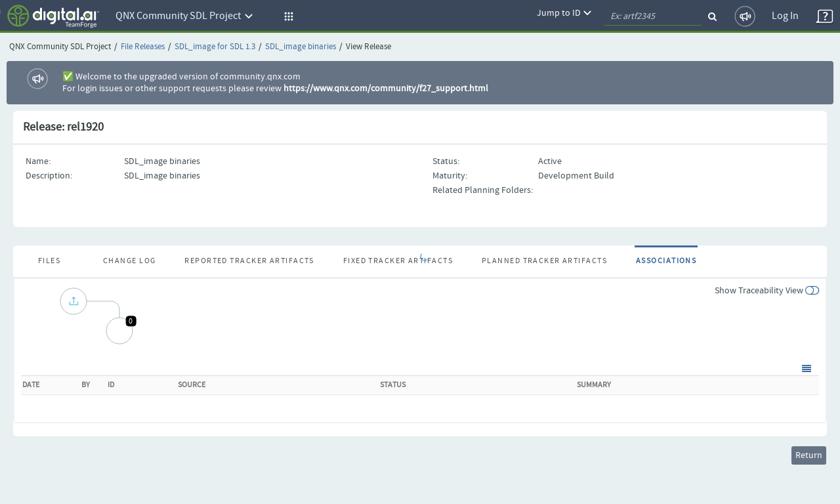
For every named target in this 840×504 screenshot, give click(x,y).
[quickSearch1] (653, 16)
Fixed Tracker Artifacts (398, 261)
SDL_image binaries (301, 47)
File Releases (143, 47)
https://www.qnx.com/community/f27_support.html (386, 89)
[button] (287, 16)
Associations (666, 261)
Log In (785, 16)
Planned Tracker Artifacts (544, 261)
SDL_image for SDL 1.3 (215, 47)
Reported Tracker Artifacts (249, 261)
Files (49, 261)
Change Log (129, 261)
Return (809, 455)
